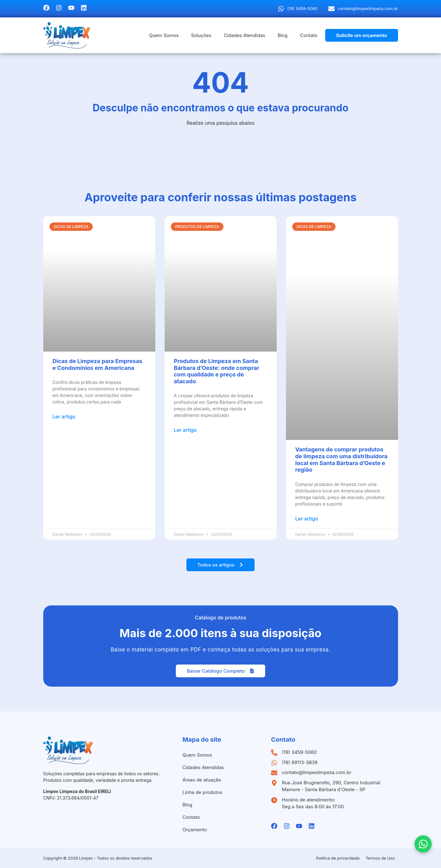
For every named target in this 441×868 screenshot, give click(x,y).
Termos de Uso (380, 858)
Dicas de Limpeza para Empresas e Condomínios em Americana (98, 364)
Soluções (201, 35)
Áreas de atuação (202, 780)
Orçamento (195, 830)
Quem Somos (164, 35)
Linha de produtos (202, 792)
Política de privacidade (338, 858)
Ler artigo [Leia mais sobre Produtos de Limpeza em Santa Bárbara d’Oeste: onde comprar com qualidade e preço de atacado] (185, 430)
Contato (309, 35)
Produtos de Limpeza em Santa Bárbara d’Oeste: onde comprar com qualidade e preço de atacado (217, 371)
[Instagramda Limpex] (59, 8)
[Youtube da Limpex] (71, 8)
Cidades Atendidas (244, 35)
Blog (283, 35)
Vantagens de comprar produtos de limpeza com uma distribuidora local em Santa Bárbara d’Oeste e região (341, 460)
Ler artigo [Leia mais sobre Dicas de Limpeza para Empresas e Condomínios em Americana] (64, 417)
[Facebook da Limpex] (46, 8)
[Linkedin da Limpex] (84, 8)
